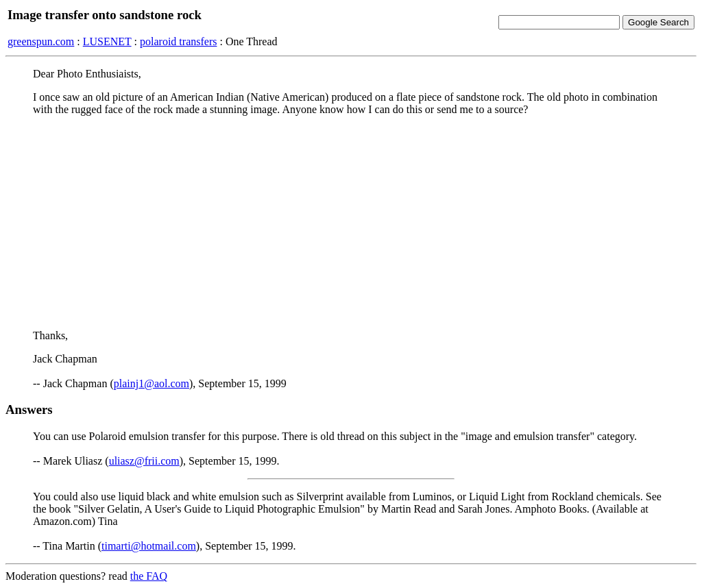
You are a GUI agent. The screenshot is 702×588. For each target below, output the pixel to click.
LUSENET (107, 41)
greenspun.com (41, 41)
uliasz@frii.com (144, 461)
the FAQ (149, 576)
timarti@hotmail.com (149, 546)
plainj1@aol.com (152, 383)
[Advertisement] (351, 223)
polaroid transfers (178, 41)
